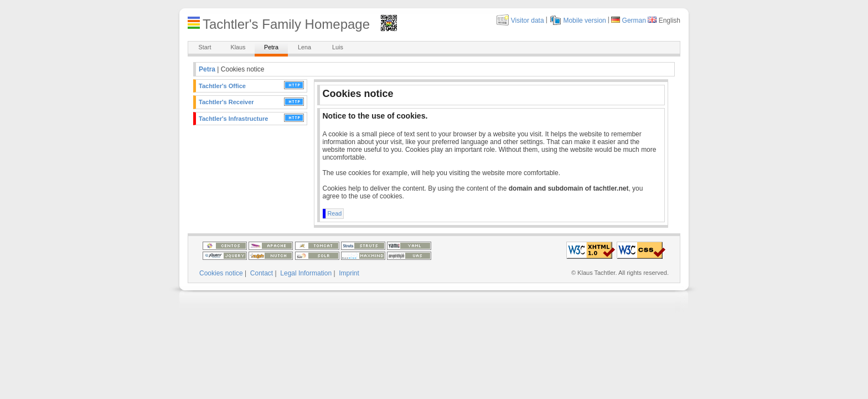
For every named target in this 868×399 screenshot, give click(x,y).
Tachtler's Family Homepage (286, 24)
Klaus (238, 47)
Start (205, 47)
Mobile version (584, 21)
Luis (338, 47)
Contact (262, 273)
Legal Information (306, 273)
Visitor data (528, 21)
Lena (304, 47)
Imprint (349, 273)
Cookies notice (221, 273)
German (634, 21)
